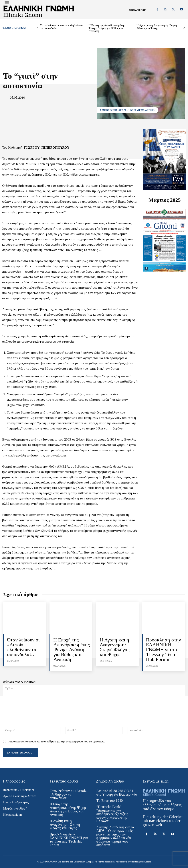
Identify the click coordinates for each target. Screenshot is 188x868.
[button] (138, 10)
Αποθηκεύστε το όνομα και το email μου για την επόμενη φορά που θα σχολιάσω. (57, 741)
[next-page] (184, 28)
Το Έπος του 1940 (110, 801)
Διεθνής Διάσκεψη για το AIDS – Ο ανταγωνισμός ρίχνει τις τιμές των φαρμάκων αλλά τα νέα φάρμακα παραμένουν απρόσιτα (115, 836)
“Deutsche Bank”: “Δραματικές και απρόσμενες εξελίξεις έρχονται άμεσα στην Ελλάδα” (112, 814)
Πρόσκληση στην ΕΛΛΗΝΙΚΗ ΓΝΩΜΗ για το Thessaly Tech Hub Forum (163, 650)
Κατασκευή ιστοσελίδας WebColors (133, 862)
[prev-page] (38, 28)
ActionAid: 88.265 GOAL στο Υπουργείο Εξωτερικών (117, 793)
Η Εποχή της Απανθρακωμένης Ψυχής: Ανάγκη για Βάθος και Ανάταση (107, 28)
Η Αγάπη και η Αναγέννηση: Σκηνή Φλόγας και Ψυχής (157, 27)
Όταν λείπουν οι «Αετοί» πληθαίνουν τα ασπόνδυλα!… (62, 27)
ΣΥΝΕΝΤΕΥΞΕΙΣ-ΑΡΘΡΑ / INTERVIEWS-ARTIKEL (128, 110)
